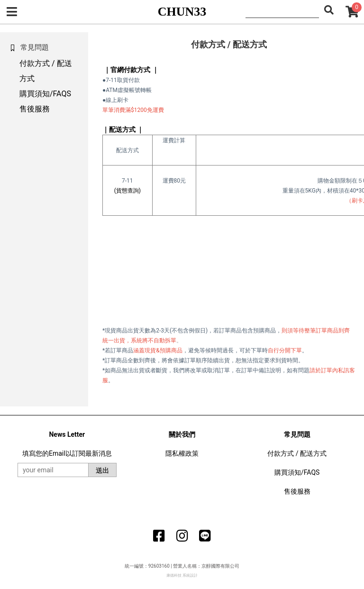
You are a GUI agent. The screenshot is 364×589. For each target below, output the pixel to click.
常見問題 (297, 434)
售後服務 (35, 109)
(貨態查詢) (127, 191)
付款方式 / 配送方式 (297, 453)
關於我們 (182, 434)
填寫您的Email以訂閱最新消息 (67, 453)
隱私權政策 (182, 453)
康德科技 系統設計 (182, 575)
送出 (102, 470)
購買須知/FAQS (45, 94)
